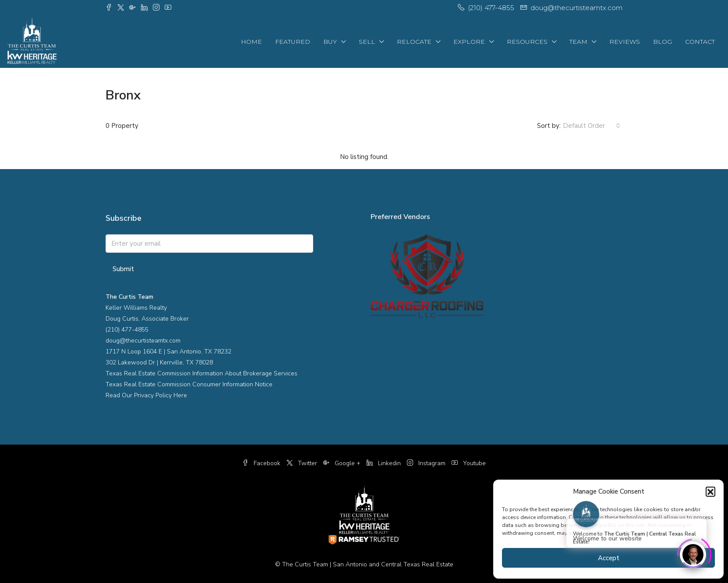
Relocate (414, 42)
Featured (293, 42)
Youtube (469, 463)
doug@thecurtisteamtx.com (143, 341)
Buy (330, 42)
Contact (700, 42)
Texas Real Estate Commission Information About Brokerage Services (201, 373)
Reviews (625, 42)
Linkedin (385, 463)
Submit (123, 269)
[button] (710, 491)
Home (251, 42)
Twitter (303, 463)
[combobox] (592, 126)
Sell (367, 42)
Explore (469, 42)
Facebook (262, 463)
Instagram (427, 463)
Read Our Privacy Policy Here (146, 395)
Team (578, 42)
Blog (663, 42)
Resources (527, 42)
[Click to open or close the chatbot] (693, 552)
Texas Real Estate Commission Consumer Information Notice (189, 384)
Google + (343, 463)
